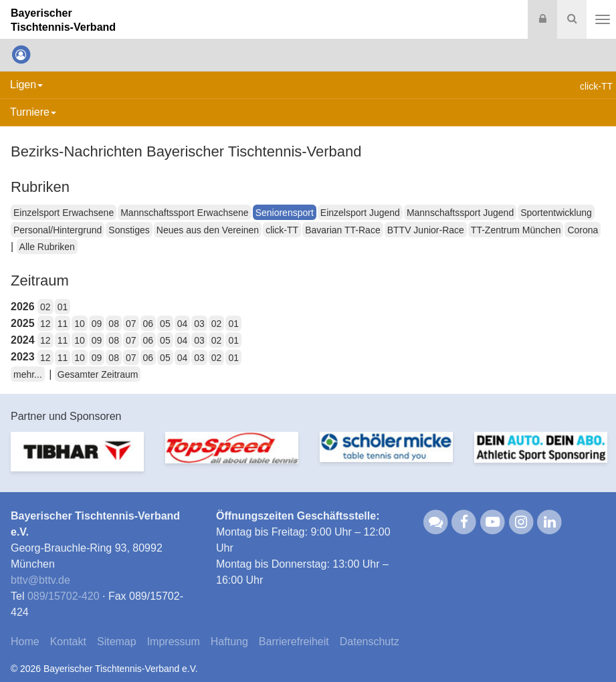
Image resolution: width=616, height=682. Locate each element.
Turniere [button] (33, 112)
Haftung (229, 642)
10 (80, 324)
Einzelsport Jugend (360, 213)
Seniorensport (285, 213)
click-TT (282, 230)
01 (63, 307)
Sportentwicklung (556, 213)
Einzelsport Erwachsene (64, 213)
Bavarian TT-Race (343, 230)
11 (63, 324)
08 (114, 324)
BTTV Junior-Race (426, 230)
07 (131, 324)
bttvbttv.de (40, 580)
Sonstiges (129, 230)
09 (97, 324)
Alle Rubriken (47, 247)
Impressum (174, 642)
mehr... (28, 374)
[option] (77, 460)
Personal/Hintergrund (58, 230)
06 (148, 324)
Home (25, 642)
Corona (583, 230)
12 (45, 324)
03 (199, 324)
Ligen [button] (26, 85)
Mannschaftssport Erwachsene (184, 213)
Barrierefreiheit (294, 642)
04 (183, 324)
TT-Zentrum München (516, 230)
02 (45, 307)
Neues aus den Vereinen (208, 230)
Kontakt (68, 642)
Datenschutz (370, 642)
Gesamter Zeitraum (98, 374)
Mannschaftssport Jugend (460, 213)
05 (165, 324)
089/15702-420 (64, 596)
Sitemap (117, 642)
